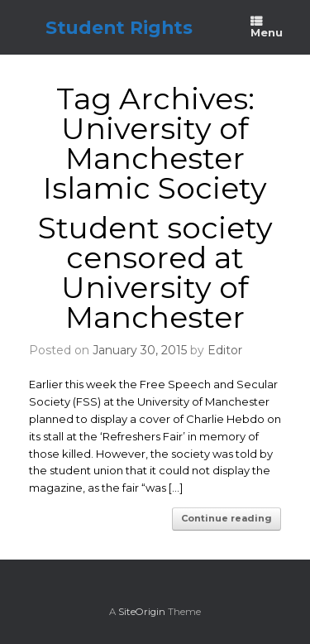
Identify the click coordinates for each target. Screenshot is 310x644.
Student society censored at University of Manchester (155, 272)
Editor (225, 350)
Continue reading (227, 518)
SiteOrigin (142, 612)
